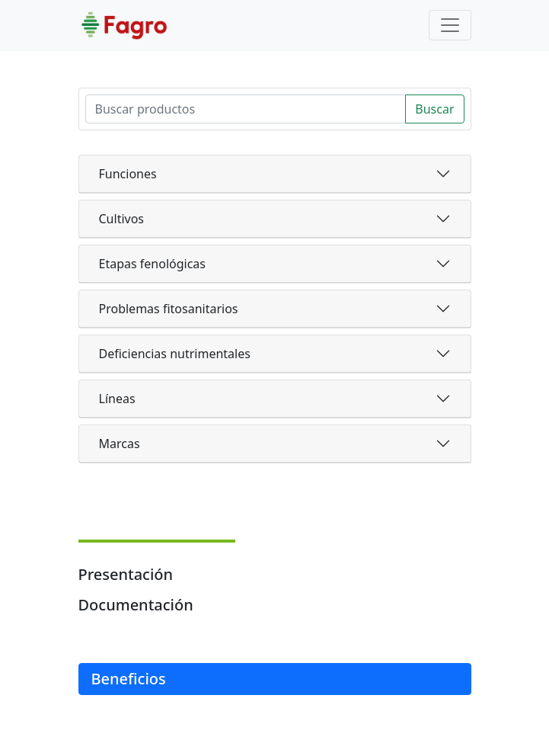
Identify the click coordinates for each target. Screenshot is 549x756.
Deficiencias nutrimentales (175, 354)
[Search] (246, 109)
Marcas (120, 444)
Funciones (128, 174)
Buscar (434, 109)
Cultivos (122, 219)
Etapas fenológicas (152, 264)
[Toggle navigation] (450, 25)
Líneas (117, 399)
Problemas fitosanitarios (169, 309)
